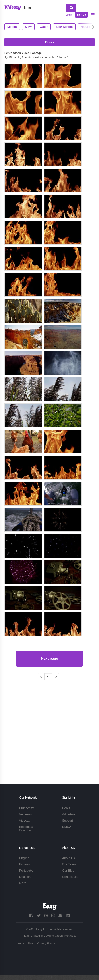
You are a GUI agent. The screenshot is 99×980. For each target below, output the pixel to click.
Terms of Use (25, 943)
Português (26, 871)
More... (24, 883)
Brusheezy (27, 808)
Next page (49, 750)
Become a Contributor (27, 829)
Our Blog (68, 871)
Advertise (68, 814)
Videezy (25, 821)
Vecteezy (26, 814)
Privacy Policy (46, 943)
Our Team (69, 864)
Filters (49, 42)
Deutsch (25, 877)
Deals (66, 808)
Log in (69, 15)
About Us (68, 858)
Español (25, 864)
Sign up (81, 15)
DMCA (67, 827)
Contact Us (70, 877)
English (24, 858)
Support (67, 821)
